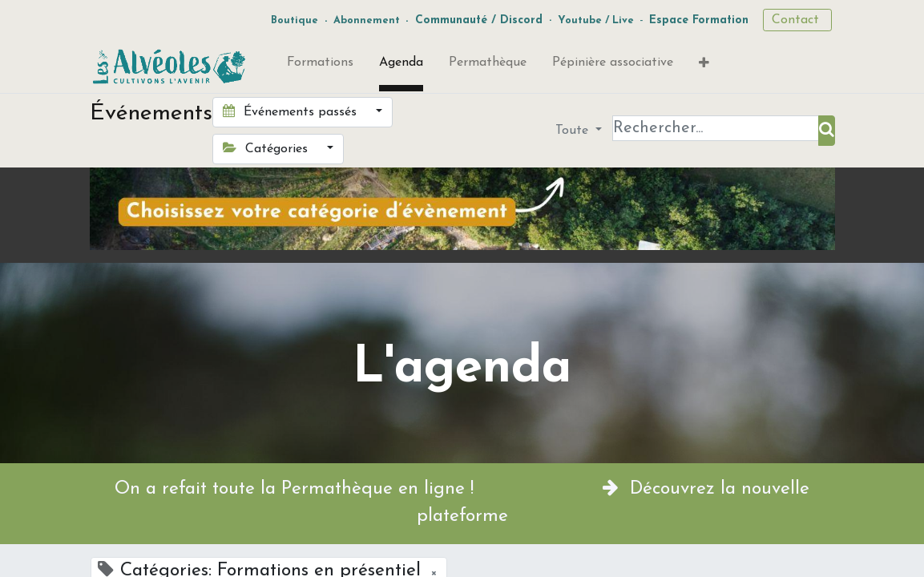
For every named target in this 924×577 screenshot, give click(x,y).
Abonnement (367, 20)
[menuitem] (320, 66)
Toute (574, 131)
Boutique (295, 20)
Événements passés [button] (292, 111)
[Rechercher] (827, 131)
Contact (797, 20)
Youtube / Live (596, 20)
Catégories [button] (267, 148)
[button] (704, 67)
